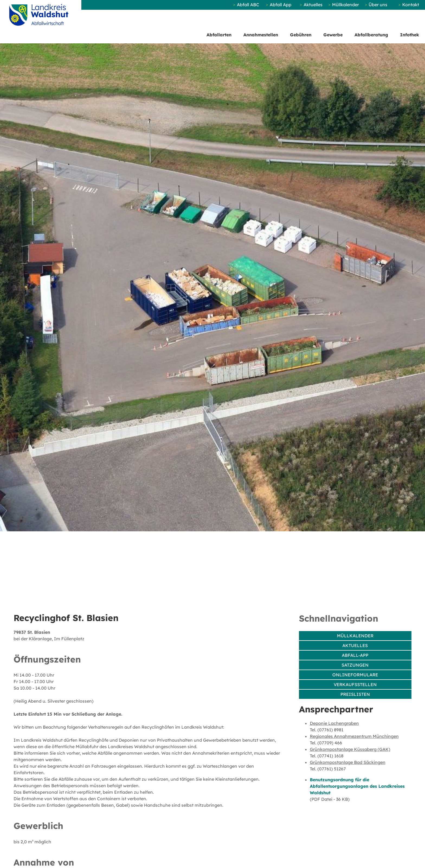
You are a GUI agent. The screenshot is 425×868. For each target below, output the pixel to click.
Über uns (378, 5)
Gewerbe (333, 35)
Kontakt (411, 5)
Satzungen (355, 665)
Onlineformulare (355, 675)
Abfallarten (219, 35)
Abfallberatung (371, 35)
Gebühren (301, 35)
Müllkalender (345, 5)
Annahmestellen (261, 35)
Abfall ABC (248, 5)
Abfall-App (355, 655)
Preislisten (355, 694)
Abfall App (281, 5)
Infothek (410, 35)
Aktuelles (313, 5)
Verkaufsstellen (355, 684)
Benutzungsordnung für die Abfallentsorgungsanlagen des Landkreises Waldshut (357, 786)
